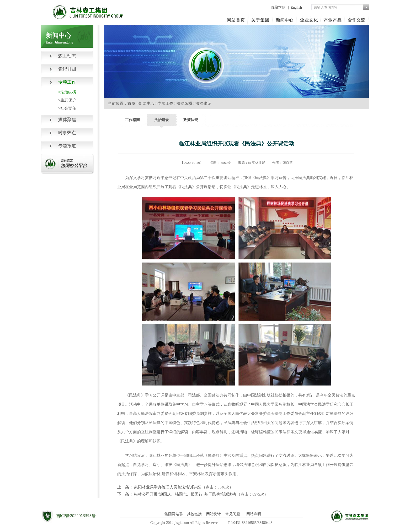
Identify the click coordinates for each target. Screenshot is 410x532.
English (296, 7)
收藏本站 (279, 7)
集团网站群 (174, 514)
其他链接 (194, 514)
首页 (131, 104)
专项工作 (166, 104)
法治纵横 (184, 104)
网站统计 (214, 514)
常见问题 (233, 514)
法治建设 (203, 104)
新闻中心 (147, 104)
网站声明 (254, 514)
